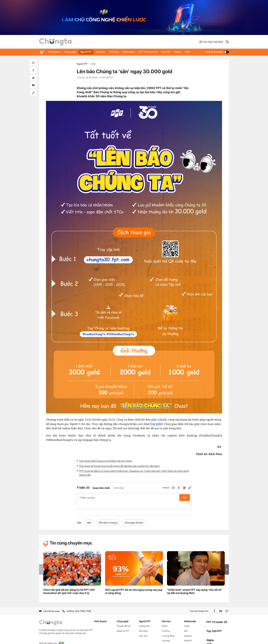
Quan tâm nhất (101, 488)
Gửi (185, 498)
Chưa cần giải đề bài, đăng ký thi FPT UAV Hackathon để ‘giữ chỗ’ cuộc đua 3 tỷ (69, 584)
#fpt (89, 515)
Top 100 (173, 52)
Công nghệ (72, 52)
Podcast (188, 629)
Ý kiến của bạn (134, 498)
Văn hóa (103, 52)
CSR (196, 52)
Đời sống (143, 624)
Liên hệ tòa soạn (49, 604)
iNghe (186, 52)
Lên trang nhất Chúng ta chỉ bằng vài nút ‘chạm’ (106, 461)
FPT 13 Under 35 (154, 52)
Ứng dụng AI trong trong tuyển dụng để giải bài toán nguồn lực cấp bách (119, 466)
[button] (227, 562)
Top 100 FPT (214, 624)
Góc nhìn (143, 629)
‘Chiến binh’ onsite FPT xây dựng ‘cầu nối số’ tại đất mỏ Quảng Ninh (194, 584)
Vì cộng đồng (168, 629)
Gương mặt (144, 619)
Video (187, 619)
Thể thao (118, 52)
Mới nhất (119, 488)
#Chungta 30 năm (134, 515)
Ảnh (93, 64)
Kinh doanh (54, 52)
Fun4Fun (166, 624)
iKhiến (165, 619)
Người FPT (88, 52)
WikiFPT (188, 634)
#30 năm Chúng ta (108, 515)
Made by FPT (123, 624)
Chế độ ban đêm (217, 52)
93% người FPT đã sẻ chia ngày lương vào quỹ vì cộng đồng (134, 584)
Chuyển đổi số (123, 619)
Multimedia (134, 52)
